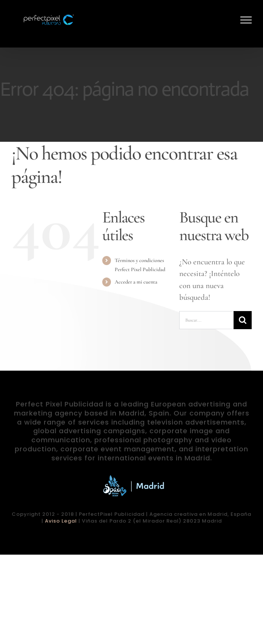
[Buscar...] (206, 320)
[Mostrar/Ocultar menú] (246, 20)
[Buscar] (243, 320)
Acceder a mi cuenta (136, 282)
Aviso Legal (61, 521)
